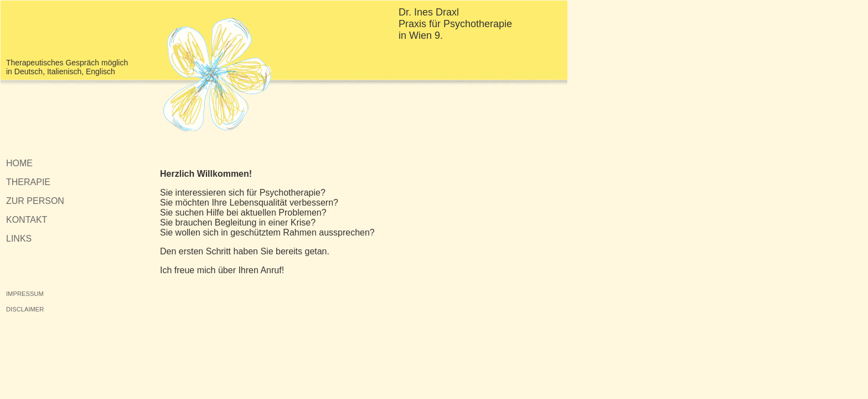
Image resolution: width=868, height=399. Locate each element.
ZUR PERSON (35, 201)
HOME (19, 163)
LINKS (19, 239)
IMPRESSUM (25, 294)
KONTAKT (27, 220)
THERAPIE (28, 182)
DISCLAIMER (25, 309)
